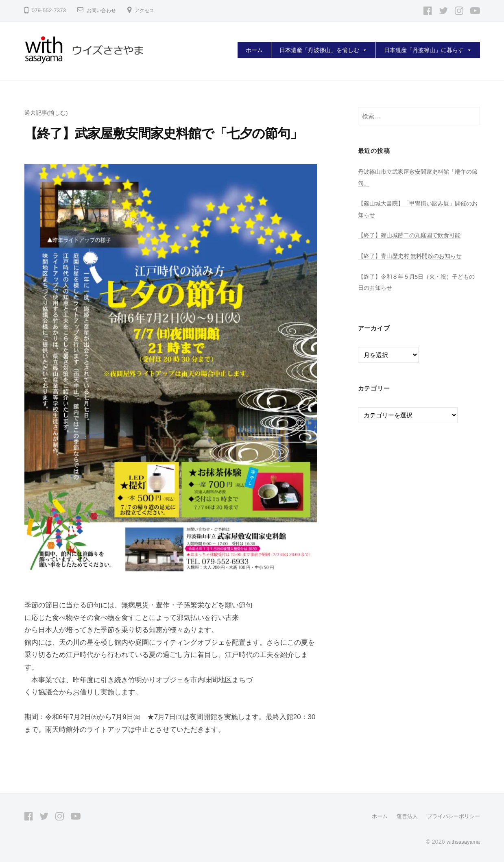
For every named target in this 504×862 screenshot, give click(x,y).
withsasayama (461, 841)
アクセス (151, 10)
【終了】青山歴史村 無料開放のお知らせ (414, 256)
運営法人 (402, 816)
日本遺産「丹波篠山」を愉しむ (323, 50)
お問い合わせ (104, 10)
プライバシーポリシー (452, 816)
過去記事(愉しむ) (48, 112)
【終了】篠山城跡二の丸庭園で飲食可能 (413, 235)
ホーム (254, 50)
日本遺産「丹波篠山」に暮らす (428, 50)
